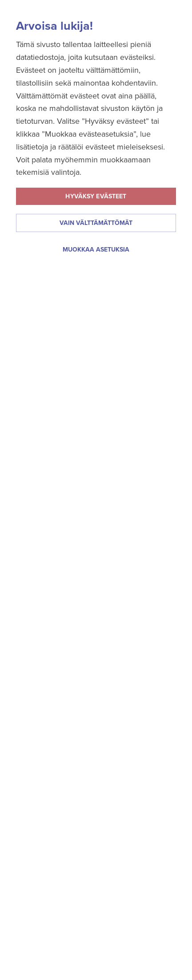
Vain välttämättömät (96, 223)
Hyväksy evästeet (96, 196)
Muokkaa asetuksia (96, 250)
